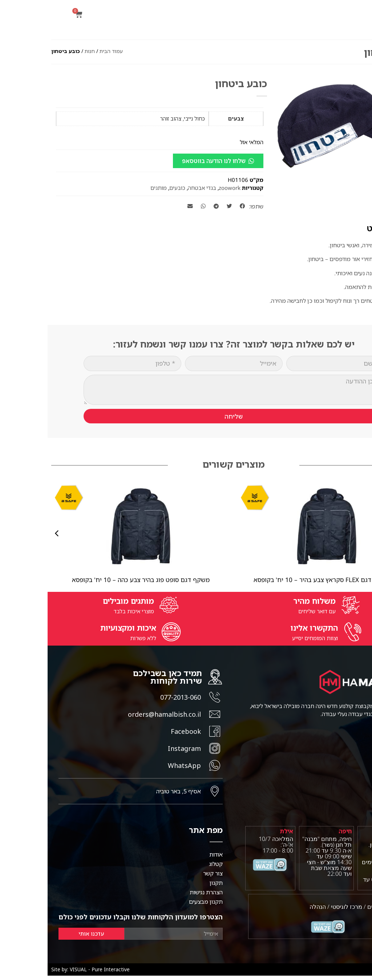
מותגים (111, 188)
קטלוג (168, 868)
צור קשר (165, 878)
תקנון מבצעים (158, 906)
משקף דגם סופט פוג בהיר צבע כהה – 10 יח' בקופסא (93, 580)
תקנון (169, 887)
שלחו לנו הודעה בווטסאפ (166, 161)
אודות (168, 859)
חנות (42, 51)
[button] (363, 64)
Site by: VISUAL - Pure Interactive (43, 974)
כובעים (130, 188)
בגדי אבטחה (154, 188)
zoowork (182, 188)
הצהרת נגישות (159, 896)
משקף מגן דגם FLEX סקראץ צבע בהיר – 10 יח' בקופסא (279, 580)
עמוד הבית (64, 51)
